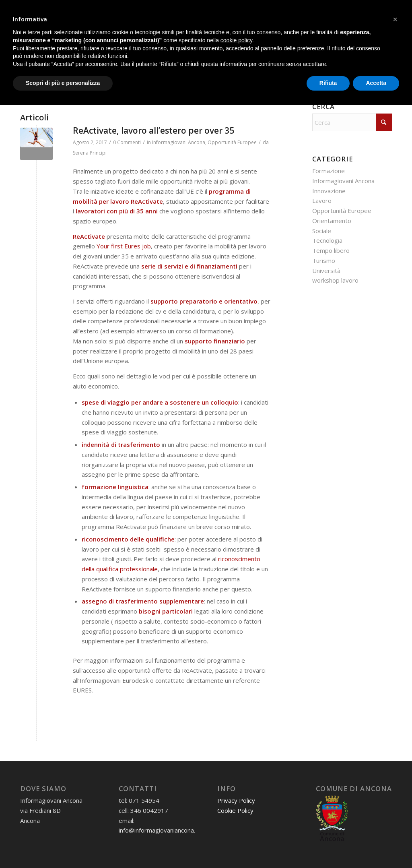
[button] (395, 782)
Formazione (329, 171)
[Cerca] (75, 87)
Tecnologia (327, 240)
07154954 (51, 9)
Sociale (322, 231)
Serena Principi (90, 153)
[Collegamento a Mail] (313, 8)
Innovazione (329, 191)
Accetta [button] (376, 846)
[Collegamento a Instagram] (349, 8)
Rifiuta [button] (328, 846)
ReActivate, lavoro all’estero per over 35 (153, 130)
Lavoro (322, 200)
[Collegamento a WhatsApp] (325, 8)
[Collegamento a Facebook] (337, 8)
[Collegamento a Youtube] (374, 8)
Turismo (324, 260)
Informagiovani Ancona (179, 142)
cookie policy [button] (236, 803)
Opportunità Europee (232, 142)
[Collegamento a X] (362, 8)
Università (326, 271)
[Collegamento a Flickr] (386, 8)
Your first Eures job (124, 246)
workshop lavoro (335, 280)
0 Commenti (127, 142)
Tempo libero (331, 250)
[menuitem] (40, 40)
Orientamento (332, 221)
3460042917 (91, 9)
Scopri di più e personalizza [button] (63, 846)
